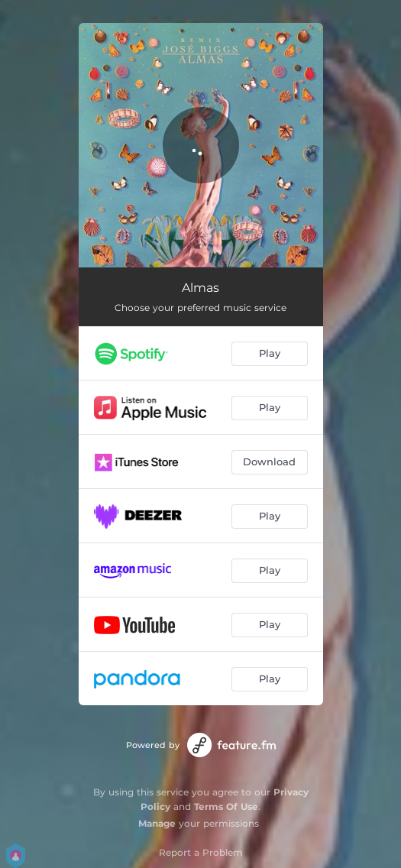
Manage (157, 823)
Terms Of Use (226, 806)
